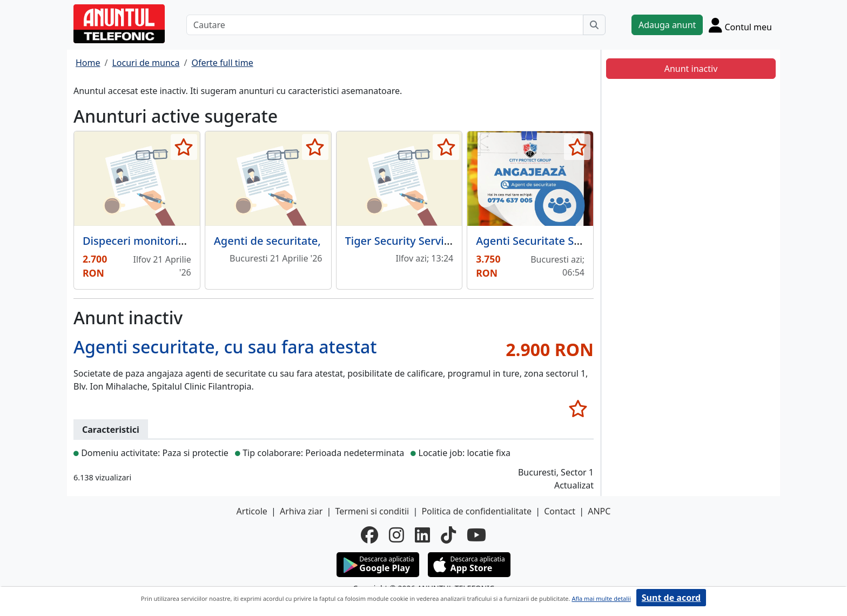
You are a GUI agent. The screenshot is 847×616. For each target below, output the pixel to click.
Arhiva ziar (301, 511)
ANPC (599, 511)
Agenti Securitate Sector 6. (544, 241)
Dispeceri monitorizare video (157, 241)
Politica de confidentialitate (476, 511)
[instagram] (396, 535)
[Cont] (740, 25)
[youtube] (476, 535)
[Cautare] (385, 25)
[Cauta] (594, 25)
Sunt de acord (671, 598)
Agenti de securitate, (267, 241)
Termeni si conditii (372, 511)
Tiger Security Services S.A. (414, 241)
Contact (560, 511)
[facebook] (369, 535)
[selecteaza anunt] (184, 147)
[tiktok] (448, 535)
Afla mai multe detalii (601, 598)
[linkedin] (422, 535)
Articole (252, 511)
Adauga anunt (667, 25)
